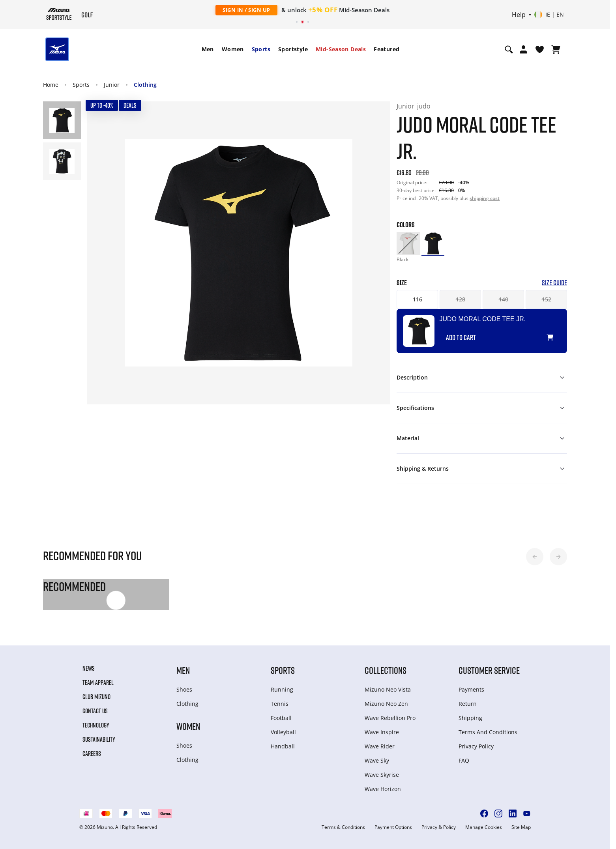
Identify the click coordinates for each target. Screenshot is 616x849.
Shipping (470, 718)
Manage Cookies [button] (484, 827)
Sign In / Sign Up (246, 10)
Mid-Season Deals (341, 49)
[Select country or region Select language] (549, 15)
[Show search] (509, 49)
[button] (535, 557)
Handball (283, 746)
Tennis (280, 704)
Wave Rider (380, 746)
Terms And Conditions (488, 732)
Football (281, 718)
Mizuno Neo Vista (388, 689)
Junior (112, 85)
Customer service (489, 670)
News (89, 668)
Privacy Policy (476, 746)
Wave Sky (377, 760)
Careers (92, 754)
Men (208, 49)
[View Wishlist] (540, 49)
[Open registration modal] (523, 49)
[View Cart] (556, 49)
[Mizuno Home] (59, 14)
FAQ (464, 760)
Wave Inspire (382, 732)
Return (468, 704)
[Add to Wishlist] (558, 334)
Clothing (145, 85)
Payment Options (393, 827)
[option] (408, 243)
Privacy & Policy (439, 827)
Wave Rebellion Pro (390, 718)
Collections (386, 670)
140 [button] (504, 299)
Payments (471, 689)
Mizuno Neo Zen (386, 704)
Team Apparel (98, 683)
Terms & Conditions (343, 827)
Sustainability (99, 739)
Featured (387, 49)
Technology (96, 725)
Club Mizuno (96, 697)
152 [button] (547, 299)
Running (282, 689)
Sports (261, 49)
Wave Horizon (383, 789)
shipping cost (485, 198)
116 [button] (418, 299)
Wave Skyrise (382, 775)
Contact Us (95, 711)
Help (519, 15)
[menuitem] (208, 49)
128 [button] (461, 299)
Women (233, 49)
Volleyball (283, 732)
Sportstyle (293, 49)
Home (51, 85)
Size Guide (554, 283)
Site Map (521, 827)
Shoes (184, 689)
